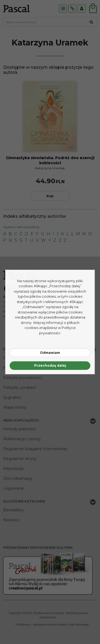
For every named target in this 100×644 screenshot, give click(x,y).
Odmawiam (50, 353)
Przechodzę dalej (50, 365)
